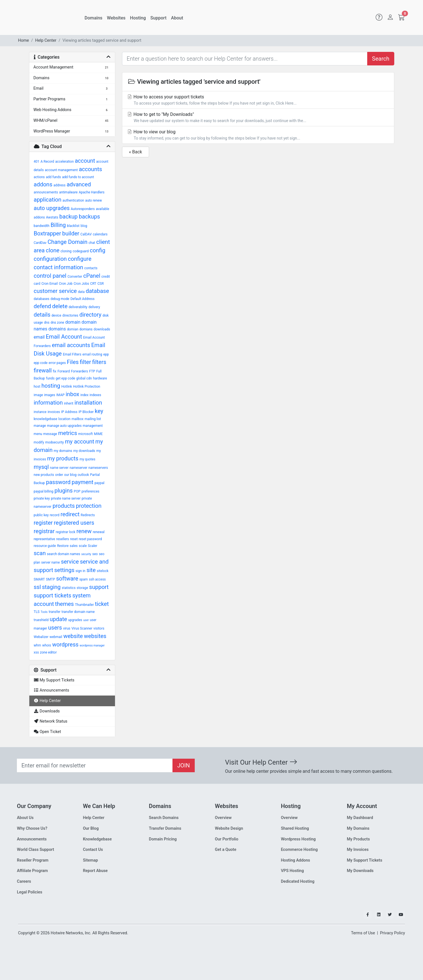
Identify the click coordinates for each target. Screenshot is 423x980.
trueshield (41, 620)
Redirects (88, 515)
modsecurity (54, 442)
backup (69, 217)
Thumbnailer (84, 605)
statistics (69, 588)
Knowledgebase (97, 839)
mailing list (93, 419)
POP (77, 491)
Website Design (229, 828)
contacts (91, 268)
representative (45, 539)
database (97, 291)
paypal (99, 483)
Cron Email (50, 284)
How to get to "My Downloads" (258, 118)
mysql (41, 467)
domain (73, 322)
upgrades (75, 620)
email (39, 337)
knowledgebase (46, 419)
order (59, 475)
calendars (100, 234)
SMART (39, 579)
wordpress (65, 644)
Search (381, 59)
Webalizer (41, 637)
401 (37, 162)
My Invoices (358, 850)
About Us (25, 818)
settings (64, 570)
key (99, 411)
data (81, 292)
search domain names (63, 554)
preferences (90, 491)
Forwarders (79, 371)
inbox (72, 394)
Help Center (46, 40)
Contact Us (93, 850)
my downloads (84, 451)
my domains (63, 451)
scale (83, 546)
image (38, 395)
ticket (102, 604)
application (48, 200)
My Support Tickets (365, 860)
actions (39, 177)
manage (40, 426)
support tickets (53, 595)
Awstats (52, 217)
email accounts (71, 345)
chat (92, 243)
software (67, 579)
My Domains (358, 828)
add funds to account (78, 177)
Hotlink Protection (87, 387)
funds (50, 378)
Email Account (64, 337)
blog (84, 226)
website (73, 636)
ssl (37, 587)
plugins (64, 491)
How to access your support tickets (258, 100)
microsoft (86, 434)
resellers (62, 539)
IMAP (60, 395)
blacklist (73, 226)
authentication (73, 200)
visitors (99, 628)
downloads (102, 329)
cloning (66, 251)
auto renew (93, 200)
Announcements (32, 839)
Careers (24, 881)
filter (85, 362)
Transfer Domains (165, 828)
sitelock (103, 571)
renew (84, 531)
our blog (70, 475)
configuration (50, 259)
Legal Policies (30, 892)
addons (43, 184)
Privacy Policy (392, 933)
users (55, 628)
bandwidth (42, 226)
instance (40, 412)
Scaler (93, 546)
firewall (43, 370)
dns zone (57, 323)
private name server (66, 498)
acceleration (64, 162)
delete (60, 306)
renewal (99, 532)
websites (95, 636)
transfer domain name (78, 612)
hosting (51, 386)
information (48, 403)
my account (80, 442)
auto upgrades (52, 208)
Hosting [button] (138, 18)
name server (59, 468)
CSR (101, 284)
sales (74, 546)
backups (89, 217)
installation (88, 403)
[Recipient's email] (95, 765)
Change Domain (68, 242)
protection (89, 506)
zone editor (48, 652)
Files (73, 362)
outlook (83, 475)
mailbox (77, 419)
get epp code (66, 378)
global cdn (84, 378)
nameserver (78, 468)
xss (36, 652)
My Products (358, 839)
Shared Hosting (295, 828)
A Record (47, 162)
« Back (136, 152)
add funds (53, 177)
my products (63, 458)
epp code (41, 363)
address (60, 185)
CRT (93, 284)
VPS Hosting (292, 871)
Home (24, 40)
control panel (50, 276)
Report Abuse (95, 871)
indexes (95, 395)
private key (42, 498)
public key (41, 515)
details (42, 315)
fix (55, 371)
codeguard (81, 251)
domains (57, 329)
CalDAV (86, 234)
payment (82, 482)
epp (106, 354)
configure (80, 259)
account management (61, 170)
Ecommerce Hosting (299, 850)
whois (47, 645)
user (86, 620)
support (99, 587)
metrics (67, 433)
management (93, 426)
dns (47, 323)
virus (67, 628)
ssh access (98, 579)
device (56, 315)
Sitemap (90, 860)
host (37, 387)
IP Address (69, 412)
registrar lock (66, 532)
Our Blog (91, 828)
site (91, 570)
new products (44, 475)
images (50, 395)
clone (52, 250)
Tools (44, 612)
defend (43, 306)
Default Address (82, 299)
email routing (92, 354)
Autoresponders (83, 209)
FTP (92, 371)
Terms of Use (363, 933)
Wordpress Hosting (298, 839)
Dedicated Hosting (298, 881)
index (84, 395)
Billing (58, 225)
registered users (74, 523)
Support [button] (159, 18)
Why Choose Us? (32, 828)
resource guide (45, 546)
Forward (64, 371)
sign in (80, 571)
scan (40, 553)
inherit (69, 403)
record (55, 515)
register (43, 523)
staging (51, 587)
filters (99, 362)
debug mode (60, 299)
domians (86, 329)
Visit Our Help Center (261, 762)
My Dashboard (360, 818)
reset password (90, 539)
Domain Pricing (163, 839)
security (86, 554)
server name (50, 562)
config (98, 250)
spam (84, 579)
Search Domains (164, 818)
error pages (57, 363)
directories (70, 315)
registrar (44, 531)
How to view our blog (258, 135)
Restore (63, 546)
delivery (94, 307)
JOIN (184, 765)
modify (39, 442)
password (58, 482)
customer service (55, 291)
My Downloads (360, 871)
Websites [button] (116, 18)
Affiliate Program (32, 871)
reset (74, 539)
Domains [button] (93, 18)
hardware (100, 378)
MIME (98, 434)
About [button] (177, 18)
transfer (55, 612)
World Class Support (36, 850)
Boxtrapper (47, 233)
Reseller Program (33, 860)
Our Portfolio (226, 839)
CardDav (40, 243)
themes (64, 604)
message (50, 434)
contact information (59, 267)
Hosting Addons (296, 860)
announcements (46, 192)
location (64, 419)
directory (90, 315)
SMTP (50, 579)
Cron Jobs (81, 284)
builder (71, 233)
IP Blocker (86, 412)
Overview (223, 818)
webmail (56, 637)
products (64, 506)
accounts (90, 169)
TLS (37, 612)
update (58, 619)
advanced (79, 184)
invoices (54, 412)
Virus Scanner (82, 628)
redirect (70, 514)
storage (82, 588)
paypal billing (44, 491)
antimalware (68, 192)
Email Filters (72, 354)
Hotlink (67, 387)
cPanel (92, 276)
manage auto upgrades (64, 426)
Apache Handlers (91, 192)
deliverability (78, 307)
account (85, 161)
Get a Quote (225, 850)
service (70, 562)
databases (42, 299)
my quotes (87, 459)
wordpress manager (92, 645)
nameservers (98, 468)
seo (95, 554)
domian (73, 329)
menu (38, 434)
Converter (75, 277)
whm (37, 645)
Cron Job (66, 284)
